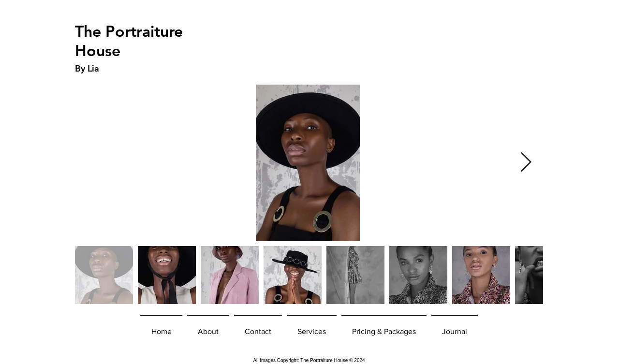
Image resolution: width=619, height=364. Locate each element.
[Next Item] (526, 163)
